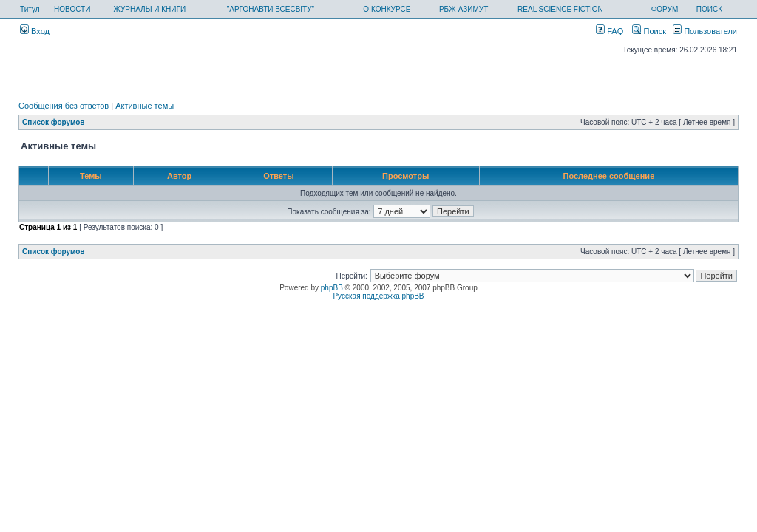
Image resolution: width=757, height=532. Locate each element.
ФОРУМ (665, 9)
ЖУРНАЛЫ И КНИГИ (150, 9)
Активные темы (145, 106)
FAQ (610, 31)
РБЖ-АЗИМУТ (464, 9)
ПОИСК (709, 9)
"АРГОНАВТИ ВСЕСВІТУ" (271, 9)
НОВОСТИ (72, 9)
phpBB (332, 288)
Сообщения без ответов (64, 106)
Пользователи (705, 31)
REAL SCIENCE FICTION (560, 9)
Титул (30, 9)
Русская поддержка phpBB (378, 296)
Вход (35, 31)
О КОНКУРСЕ (387, 9)
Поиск (649, 31)
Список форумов (54, 122)
